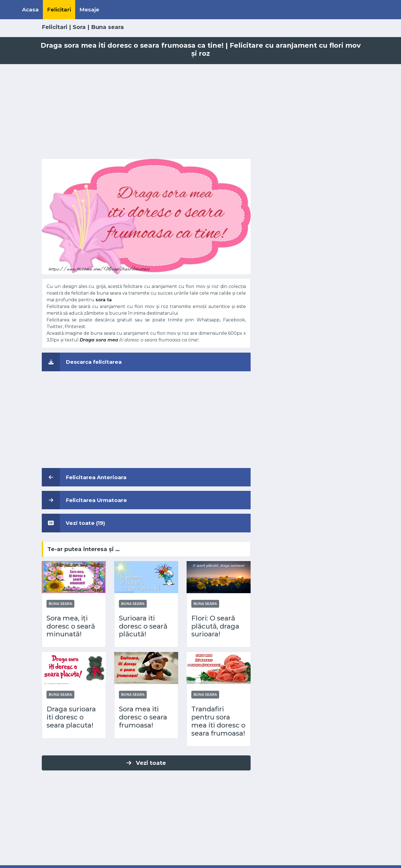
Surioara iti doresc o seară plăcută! (143, 626)
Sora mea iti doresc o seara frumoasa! (143, 717)
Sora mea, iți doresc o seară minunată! (71, 626)
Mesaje (89, 9)
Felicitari (59, 9)
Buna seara (107, 27)
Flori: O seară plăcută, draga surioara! (215, 626)
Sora (79, 27)
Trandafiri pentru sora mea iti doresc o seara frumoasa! (218, 721)
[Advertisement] (200, 111)
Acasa (30, 9)
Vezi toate (146, 763)
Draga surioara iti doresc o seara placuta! (71, 717)
